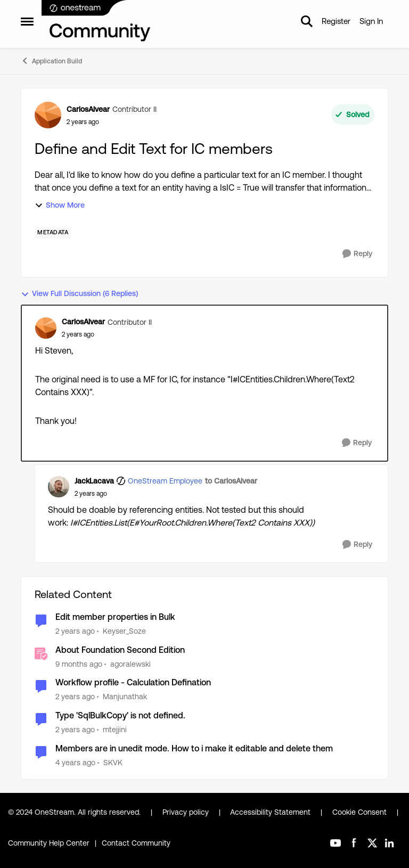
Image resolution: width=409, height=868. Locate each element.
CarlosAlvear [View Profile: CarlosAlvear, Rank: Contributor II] (88, 109)
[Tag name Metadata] (53, 233)
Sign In (371, 21)
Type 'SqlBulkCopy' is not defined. (120, 715)
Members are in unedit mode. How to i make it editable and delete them (194, 748)
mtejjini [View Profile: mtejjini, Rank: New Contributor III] (115, 730)
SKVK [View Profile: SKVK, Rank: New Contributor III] (113, 763)
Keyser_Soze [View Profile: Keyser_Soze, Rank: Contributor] (124, 631)
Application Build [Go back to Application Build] (51, 61)
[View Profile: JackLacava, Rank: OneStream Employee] (59, 487)
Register (336, 21)
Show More (60, 205)
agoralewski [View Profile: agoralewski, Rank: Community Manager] (130, 664)
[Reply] (357, 254)
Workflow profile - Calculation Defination (133, 682)
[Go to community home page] (96, 21)
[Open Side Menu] (27, 21)
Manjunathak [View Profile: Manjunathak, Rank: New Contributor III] (125, 697)
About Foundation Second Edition (120, 650)
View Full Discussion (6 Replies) (79, 294)
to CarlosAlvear (231, 481)
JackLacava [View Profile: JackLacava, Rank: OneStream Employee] (94, 481)
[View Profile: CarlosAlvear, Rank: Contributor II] (48, 115)
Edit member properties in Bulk (115, 617)
